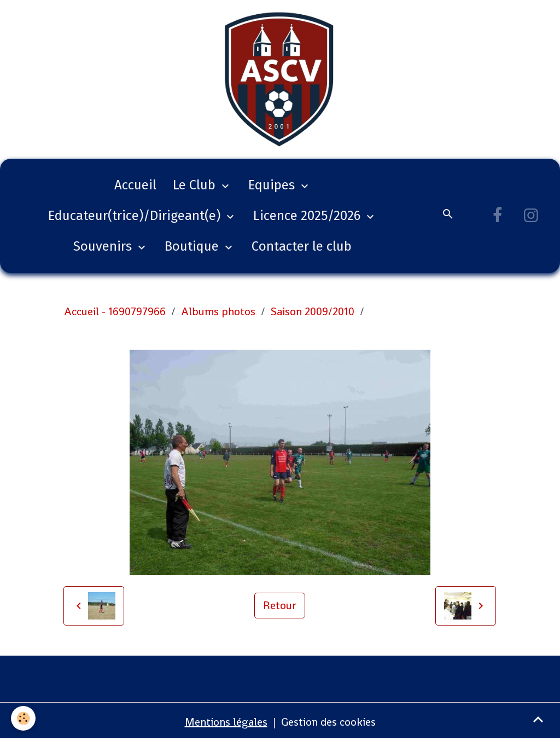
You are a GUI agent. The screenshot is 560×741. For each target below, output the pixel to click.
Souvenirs (104, 246)
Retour (280, 605)
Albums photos (218, 311)
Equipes (273, 185)
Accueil (135, 185)
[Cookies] (23, 718)
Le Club (196, 185)
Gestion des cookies (328, 722)
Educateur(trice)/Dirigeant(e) (136, 216)
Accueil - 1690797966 (115, 311)
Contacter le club (302, 246)
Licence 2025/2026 (308, 216)
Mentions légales (226, 722)
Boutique (193, 246)
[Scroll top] (538, 719)
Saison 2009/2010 (313, 311)
